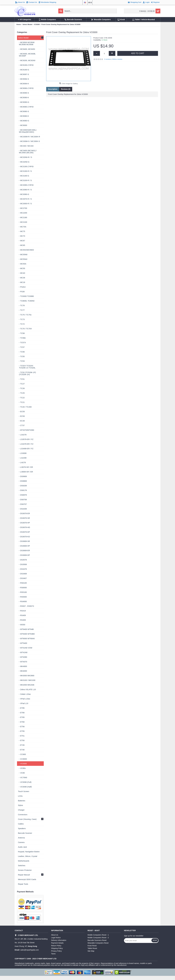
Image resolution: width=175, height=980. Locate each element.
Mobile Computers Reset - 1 (98, 935)
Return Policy (56, 946)
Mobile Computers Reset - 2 (98, 938)
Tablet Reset (92, 948)
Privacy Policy (56, 951)
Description (53, 89)
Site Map (91, 951)
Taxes (53, 954)
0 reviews (108, 59)
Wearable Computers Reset (98, 943)
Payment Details (57, 943)
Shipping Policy (57, 948)
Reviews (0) (66, 89)
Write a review (117, 59)
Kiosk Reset (92, 946)
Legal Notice (56, 938)
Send (155, 940)
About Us (55, 935)
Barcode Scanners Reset (97, 940)
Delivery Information (59, 940)
